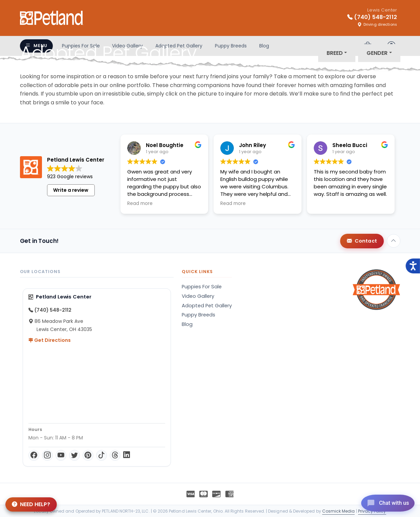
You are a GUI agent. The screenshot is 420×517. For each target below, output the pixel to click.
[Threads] (115, 455)
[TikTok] (102, 455)
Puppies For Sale (202, 287)
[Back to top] (394, 241)
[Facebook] (34, 455)
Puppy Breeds (198, 315)
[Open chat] (384, 501)
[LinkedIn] (127, 455)
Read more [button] (140, 204)
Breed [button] (335, 53)
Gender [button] (377, 53)
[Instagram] (47, 455)
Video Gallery (198, 296)
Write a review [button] (71, 190)
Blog (187, 324)
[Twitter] (74, 455)
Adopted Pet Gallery (207, 306)
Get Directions (50, 340)
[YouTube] (61, 455)
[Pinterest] (88, 455)
